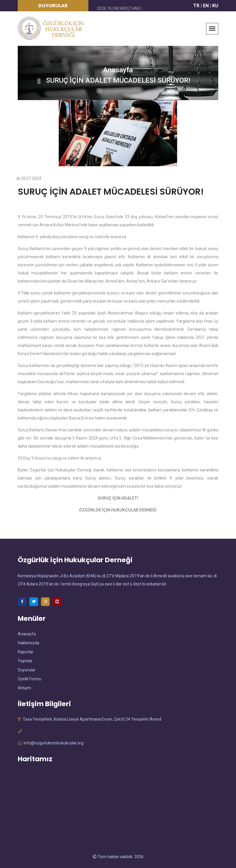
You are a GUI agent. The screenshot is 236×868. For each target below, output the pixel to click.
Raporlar (26, 652)
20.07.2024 (29, 178)
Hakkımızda (28, 643)
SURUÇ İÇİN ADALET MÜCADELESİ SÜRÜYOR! (111, 192)
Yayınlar (25, 661)
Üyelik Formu (29, 679)
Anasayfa (118, 70)
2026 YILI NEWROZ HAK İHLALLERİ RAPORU (137, 8)
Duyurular (27, 670)
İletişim (24, 688)
